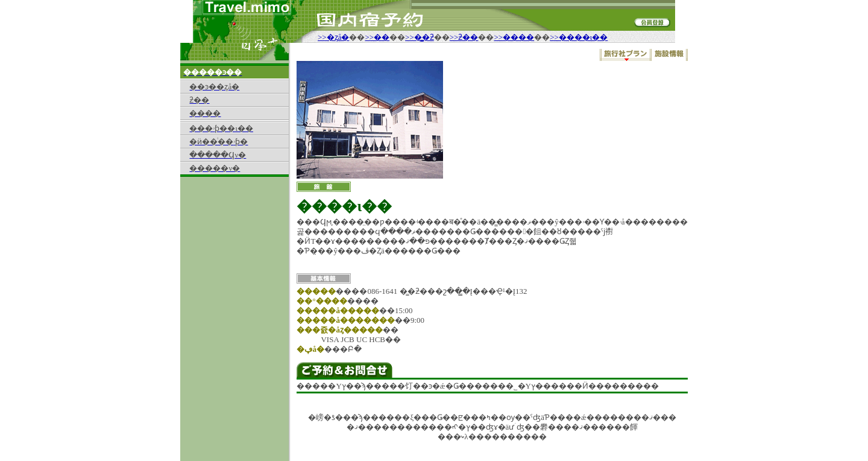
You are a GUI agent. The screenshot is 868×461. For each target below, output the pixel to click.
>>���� (514, 37)
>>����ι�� (579, 37)
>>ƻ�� (464, 37)
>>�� (377, 37)
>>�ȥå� (333, 37)
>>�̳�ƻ (420, 37)
